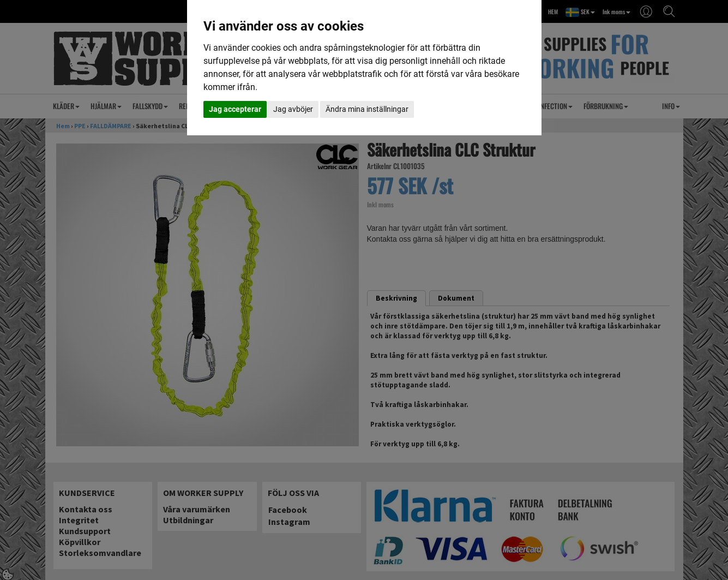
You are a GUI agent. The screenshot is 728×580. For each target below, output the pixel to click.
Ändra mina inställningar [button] (367, 109)
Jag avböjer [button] (293, 109)
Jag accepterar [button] (235, 109)
